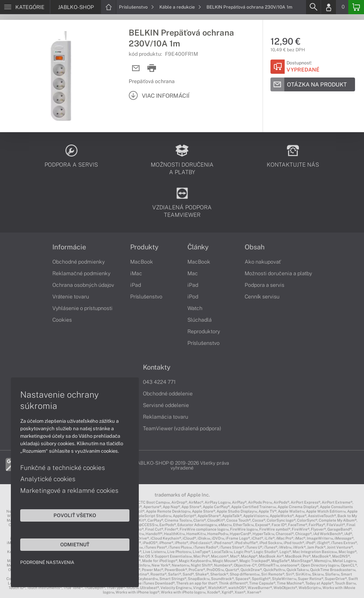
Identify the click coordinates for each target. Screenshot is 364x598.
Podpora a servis (264, 285)
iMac (136, 273)
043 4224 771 (159, 382)
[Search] (313, 7)
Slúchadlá (200, 320)
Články (198, 247)
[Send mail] (136, 68)
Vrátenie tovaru (71, 297)
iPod (193, 297)
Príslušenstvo (137, 7)
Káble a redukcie (180, 7)
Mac (193, 273)
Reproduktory (204, 331)
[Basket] (356, 7)
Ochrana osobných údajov (83, 285)
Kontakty (157, 367)
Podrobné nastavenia (48, 562)
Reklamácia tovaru (166, 417)
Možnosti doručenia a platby (278, 273)
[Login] (328, 7)
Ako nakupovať (263, 262)
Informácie (69, 247)
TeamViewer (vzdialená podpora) (182, 428)
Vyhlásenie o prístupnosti (82, 308)
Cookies (62, 320)
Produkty (144, 247)
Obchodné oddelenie (168, 394)
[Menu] (25, 7)
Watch (195, 308)
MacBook (142, 262)
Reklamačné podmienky (81, 273)
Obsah (255, 247)
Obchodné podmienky (79, 262)
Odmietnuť (71, 544)
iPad (136, 285)
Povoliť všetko (71, 515)
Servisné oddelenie (166, 405)
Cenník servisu (262, 297)
